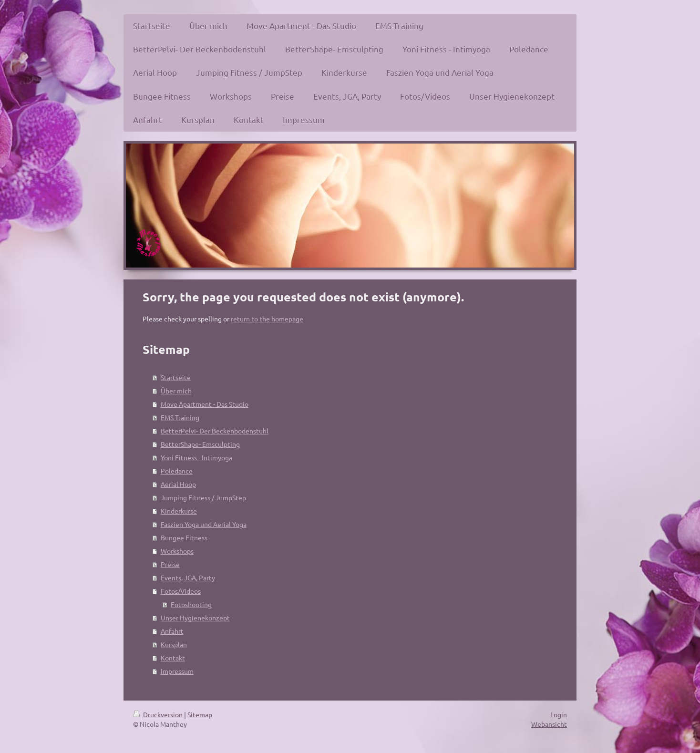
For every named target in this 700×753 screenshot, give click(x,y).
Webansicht (549, 724)
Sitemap (200, 714)
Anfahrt (172, 631)
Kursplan (174, 644)
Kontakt (173, 658)
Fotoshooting (191, 604)
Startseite (176, 377)
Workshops (177, 551)
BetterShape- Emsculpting (200, 444)
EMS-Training (180, 417)
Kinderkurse (179, 511)
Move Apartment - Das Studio (205, 404)
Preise (170, 564)
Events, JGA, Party (188, 578)
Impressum (177, 671)
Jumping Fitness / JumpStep (203, 497)
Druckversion (159, 714)
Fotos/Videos (181, 591)
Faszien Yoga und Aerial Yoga (204, 524)
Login (559, 714)
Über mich (176, 391)
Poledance (177, 471)
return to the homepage (267, 319)
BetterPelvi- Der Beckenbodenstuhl (215, 431)
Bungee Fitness (184, 537)
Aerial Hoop (178, 484)
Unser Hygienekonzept (195, 618)
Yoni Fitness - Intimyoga (196, 457)
